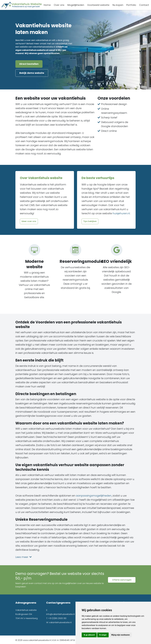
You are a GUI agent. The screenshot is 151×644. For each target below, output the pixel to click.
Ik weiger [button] (103, 635)
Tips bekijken (90, 220)
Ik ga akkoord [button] (89, 635)
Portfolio (131, 5)
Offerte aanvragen (122, 579)
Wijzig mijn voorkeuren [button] (120, 635)
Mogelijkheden (76, 5)
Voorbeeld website (98, 5)
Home (47, 5)
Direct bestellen (29, 64)
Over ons (59, 5)
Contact (144, 5)
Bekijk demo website (32, 72)
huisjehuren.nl (121, 212)
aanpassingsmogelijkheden (94, 495)
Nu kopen (118, 5)
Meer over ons (29, 220)
